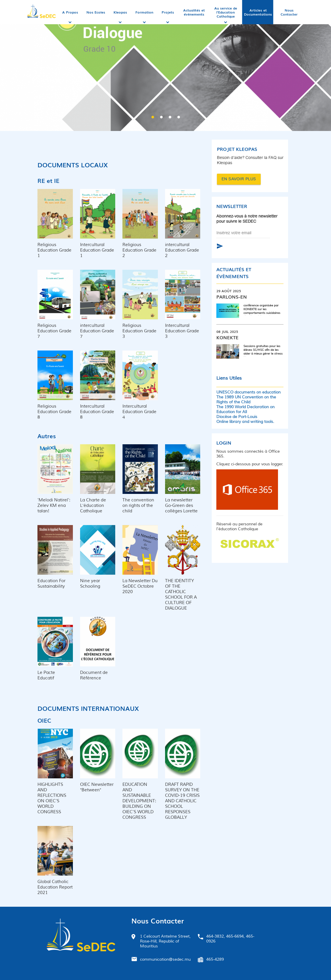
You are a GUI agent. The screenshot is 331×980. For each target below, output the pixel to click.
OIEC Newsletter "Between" (97, 787)
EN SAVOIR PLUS (239, 179)
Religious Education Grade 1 (54, 250)
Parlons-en (232, 297)
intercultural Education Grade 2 (182, 250)
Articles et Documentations (258, 12)
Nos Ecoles (96, 12)
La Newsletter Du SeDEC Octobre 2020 (140, 586)
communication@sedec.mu (165, 959)
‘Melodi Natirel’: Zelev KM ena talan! (54, 506)
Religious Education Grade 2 (139, 250)
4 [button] (179, 117)
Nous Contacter (289, 12)
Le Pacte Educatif (46, 675)
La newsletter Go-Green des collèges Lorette (181, 506)
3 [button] (170, 117)
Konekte (227, 337)
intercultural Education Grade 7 (97, 331)
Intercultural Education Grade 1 (97, 250)
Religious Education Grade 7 (54, 331)
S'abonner (220, 246)
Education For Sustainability (51, 584)
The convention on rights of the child (138, 506)
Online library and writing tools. (245, 422)
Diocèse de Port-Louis (237, 417)
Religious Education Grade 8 (54, 412)
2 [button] (161, 117)
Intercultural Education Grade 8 (97, 412)
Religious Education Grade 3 (139, 331)
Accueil (42, 12)
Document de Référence (94, 675)
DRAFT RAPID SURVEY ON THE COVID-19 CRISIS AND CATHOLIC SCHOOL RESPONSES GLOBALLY (182, 801)
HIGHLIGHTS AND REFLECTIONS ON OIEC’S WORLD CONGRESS (52, 798)
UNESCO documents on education (248, 392)
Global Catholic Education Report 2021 (55, 887)
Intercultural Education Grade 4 (139, 412)
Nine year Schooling (90, 584)
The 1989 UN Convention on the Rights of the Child (246, 400)
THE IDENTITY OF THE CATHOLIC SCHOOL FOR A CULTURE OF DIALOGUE (181, 595)
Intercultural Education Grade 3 (182, 331)
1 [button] (153, 117)
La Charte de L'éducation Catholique (93, 506)
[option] (165, 74)
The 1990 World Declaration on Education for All (245, 409)
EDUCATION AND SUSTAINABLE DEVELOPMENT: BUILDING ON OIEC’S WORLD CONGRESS (139, 801)
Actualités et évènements (194, 12)
